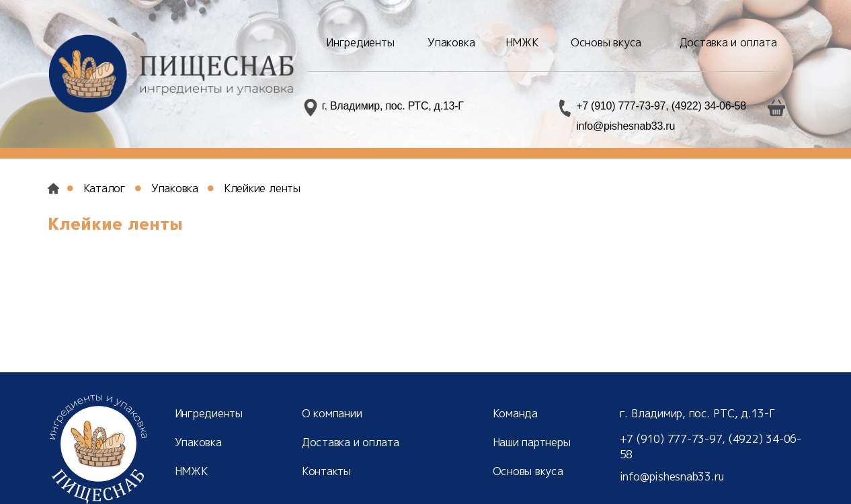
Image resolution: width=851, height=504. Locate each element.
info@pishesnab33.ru (625, 126)
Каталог (105, 188)
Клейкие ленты (262, 188)
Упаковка (175, 188)
